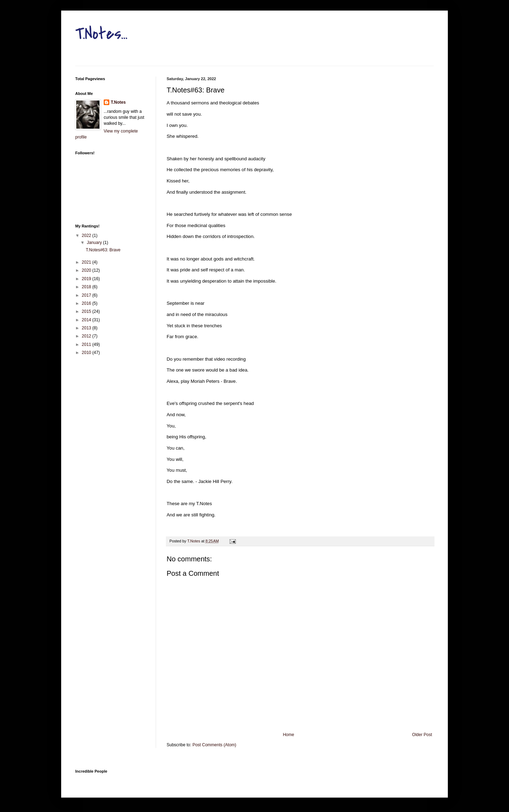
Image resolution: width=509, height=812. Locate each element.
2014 (87, 320)
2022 (87, 236)
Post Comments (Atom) (214, 745)
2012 (87, 336)
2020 (87, 270)
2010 (87, 353)
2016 (87, 303)
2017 (87, 295)
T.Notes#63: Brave (103, 250)
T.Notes (118, 102)
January (95, 243)
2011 (87, 344)
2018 (87, 287)
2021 (87, 262)
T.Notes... (101, 34)
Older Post (422, 735)
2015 (87, 311)
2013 (87, 328)
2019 (87, 279)
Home (289, 735)
